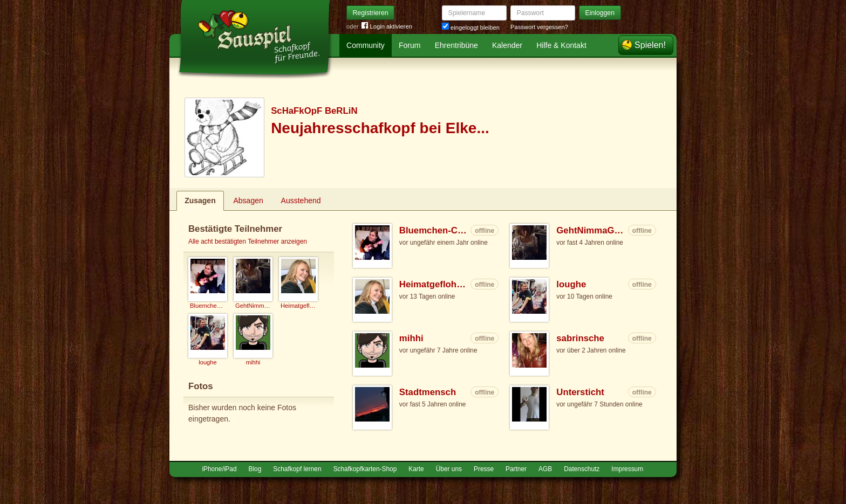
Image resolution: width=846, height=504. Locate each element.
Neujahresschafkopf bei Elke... (380, 128)
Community (366, 45)
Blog (255, 469)
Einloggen (600, 13)
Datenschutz (582, 469)
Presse (484, 469)
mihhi (411, 338)
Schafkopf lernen (297, 469)
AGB (545, 469)
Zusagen (200, 201)
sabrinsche (580, 338)
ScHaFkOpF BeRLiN (314, 111)
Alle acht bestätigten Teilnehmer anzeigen (248, 241)
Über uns (449, 469)
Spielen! (650, 45)
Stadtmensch (428, 392)
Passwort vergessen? (539, 27)
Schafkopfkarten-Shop (365, 469)
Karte (416, 469)
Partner (516, 469)
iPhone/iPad (219, 469)
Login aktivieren (387, 27)
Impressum (627, 469)
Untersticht (580, 392)
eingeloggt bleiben (471, 27)
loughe (571, 284)
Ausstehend (301, 201)
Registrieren (371, 13)
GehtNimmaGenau (591, 230)
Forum (410, 45)
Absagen (248, 201)
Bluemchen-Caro (434, 230)
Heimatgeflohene (434, 284)
